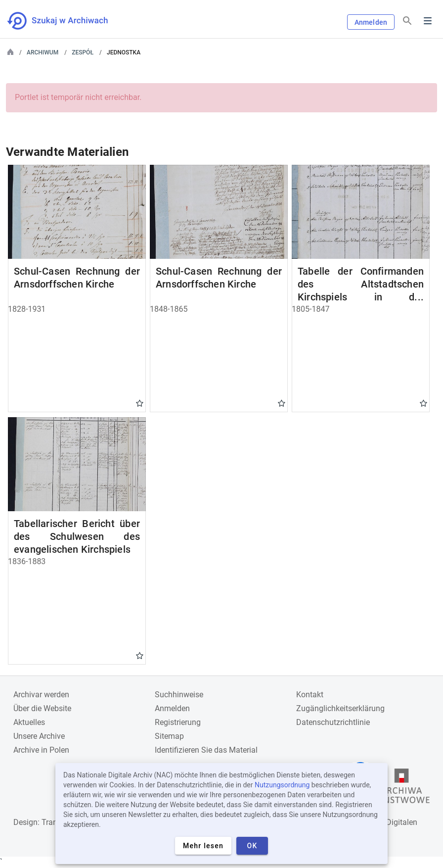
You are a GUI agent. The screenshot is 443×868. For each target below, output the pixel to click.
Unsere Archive (39, 736)
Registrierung (178, 722)
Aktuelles (29, 722)
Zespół (83, 52)
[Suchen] (407, 21)
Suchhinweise (179, 695)
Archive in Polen (41, 750)
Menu (428, 21)
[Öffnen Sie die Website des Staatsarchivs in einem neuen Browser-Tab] (401, 788)
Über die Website (42, 708)
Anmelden (371, 22)
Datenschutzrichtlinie (333, 722)
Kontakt (310, 695)
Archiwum (43, 52)
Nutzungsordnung (282, 785)
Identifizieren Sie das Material (206, 750)
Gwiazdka (140, 403)
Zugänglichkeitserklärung (340, 708)
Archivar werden (41, 695)
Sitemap (169, 736)
